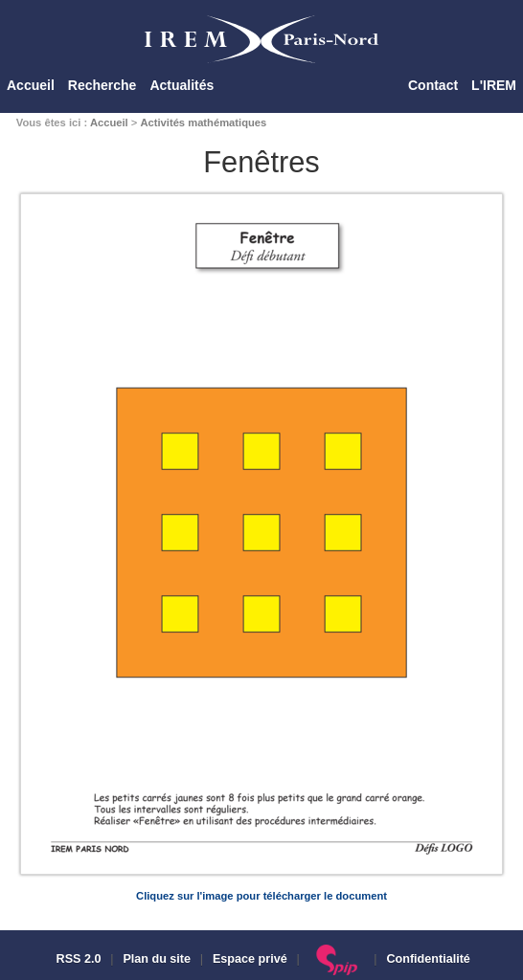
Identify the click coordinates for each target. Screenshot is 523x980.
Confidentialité (428, 959)
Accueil (31, 85)
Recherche (102, 85)
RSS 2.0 (77, 959)
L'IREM (494, 85)
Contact (433, 85)
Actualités (182, 85)
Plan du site (157, 959)
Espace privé (250, 959)
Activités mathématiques (203, 122)
